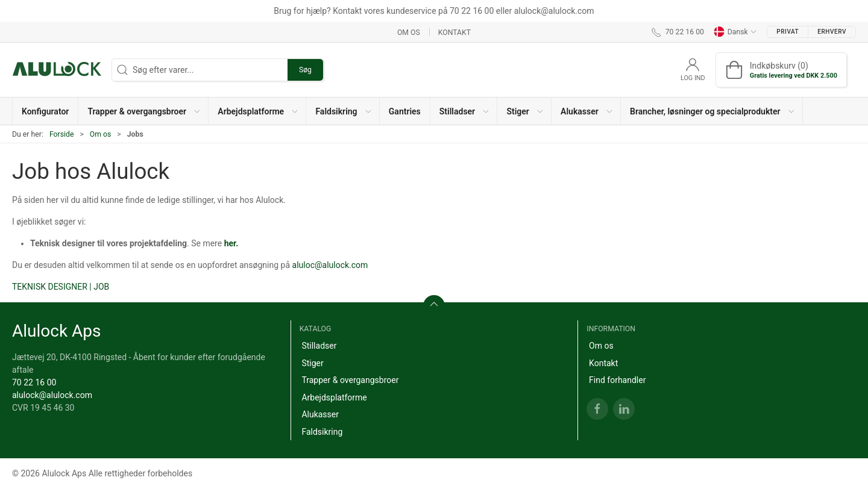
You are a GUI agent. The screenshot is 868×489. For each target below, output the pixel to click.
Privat (788, 32)
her (230, 243)
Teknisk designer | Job (61, 287)
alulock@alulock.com (52, 395)
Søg (305, 70)
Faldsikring (322, 432)
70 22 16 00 (34, 382)
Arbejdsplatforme (334, 397)
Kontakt (454, 32)
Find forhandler (617, 380)
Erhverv (832, 32)
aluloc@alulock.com (330, 265)
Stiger (312, 363)
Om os (409, 32)
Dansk (735, 32)
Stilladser (319, 346)
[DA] (57, 70)
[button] (143, 111)
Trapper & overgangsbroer (350, 380)
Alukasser (320, 414)
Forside (62, 134)
